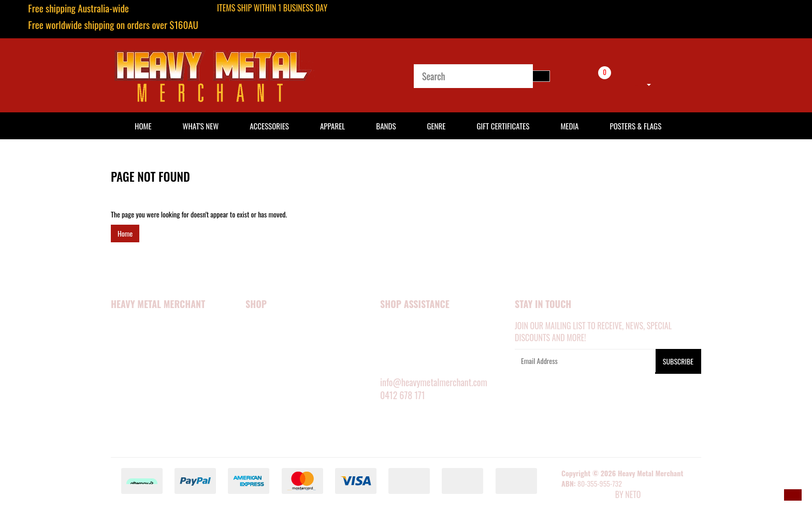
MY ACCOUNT (399, 326)
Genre (436, 126)
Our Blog (126, 440)
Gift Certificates (503, 126)
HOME (143, 126)
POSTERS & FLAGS (271, 383)
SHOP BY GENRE (269, 412)
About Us (125, 341)
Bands (386, 126)
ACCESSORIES (265, 355)
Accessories (269, 126)
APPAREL (258, 341)
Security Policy (136, 369)
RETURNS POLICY (404, 369)
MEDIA (255, 369)
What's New (201, 126)
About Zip (126, 426)
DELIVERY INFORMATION (414, 355)
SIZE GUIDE (396, 341)
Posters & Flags (635, 126)
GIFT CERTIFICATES (272, 440)
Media (569, 126)
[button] (793, 495)
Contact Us (129, 412)
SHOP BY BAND (267, 397)
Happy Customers (139, 355)
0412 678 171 (403, 395)
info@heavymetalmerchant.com (434, 382)
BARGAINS (260, 426)
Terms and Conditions (146, 397)
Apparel (332, 126)
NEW (252, 326)
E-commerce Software (587, 495)
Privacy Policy (134, 383)
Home (125, 233)
